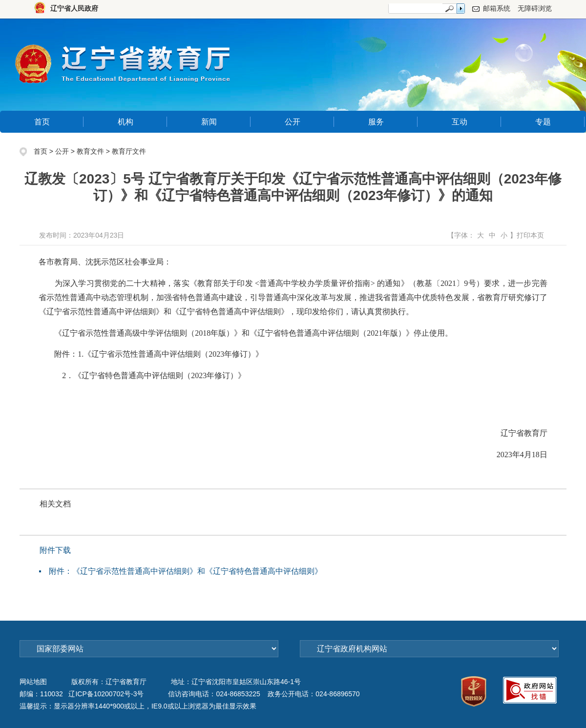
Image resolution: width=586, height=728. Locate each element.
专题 (543, 122)
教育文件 (90, 151)
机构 (126, 122)
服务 (376, 122)
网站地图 (33, 682)
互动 (460, 122)
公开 (293, 122)
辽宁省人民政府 (74, 8)
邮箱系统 (497, 8)
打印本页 (530, 235)
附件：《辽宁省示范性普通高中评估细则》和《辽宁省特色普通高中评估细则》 (186, 571)
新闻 (209, 122)
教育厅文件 (129, 151)
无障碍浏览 (535, 8)
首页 (42, 122)
